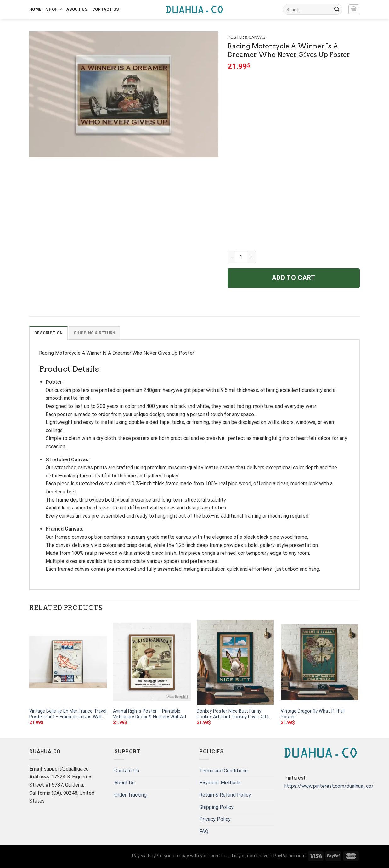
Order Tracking (130, 795)
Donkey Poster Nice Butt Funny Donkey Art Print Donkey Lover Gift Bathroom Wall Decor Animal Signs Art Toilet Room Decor (233, 714)
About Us (77, 9)
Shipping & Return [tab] (94, 333)
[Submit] (337, 9)
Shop (54, 9)
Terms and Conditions (223, 771)
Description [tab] (48, 333)
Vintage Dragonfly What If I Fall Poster (313, 714)
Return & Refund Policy (225, 795)
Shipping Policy (216, 807)
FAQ (204, 831)
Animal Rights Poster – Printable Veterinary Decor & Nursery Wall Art (150, 714)
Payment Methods (220, 783)
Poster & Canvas (247, 37)
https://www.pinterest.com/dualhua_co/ (329, 786)
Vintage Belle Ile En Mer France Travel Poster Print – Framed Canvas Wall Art (68, 714)
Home (35, 9)
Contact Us (106, 9)
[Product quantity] (241, 257)
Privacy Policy (215, 819)
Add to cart (294, 278)
